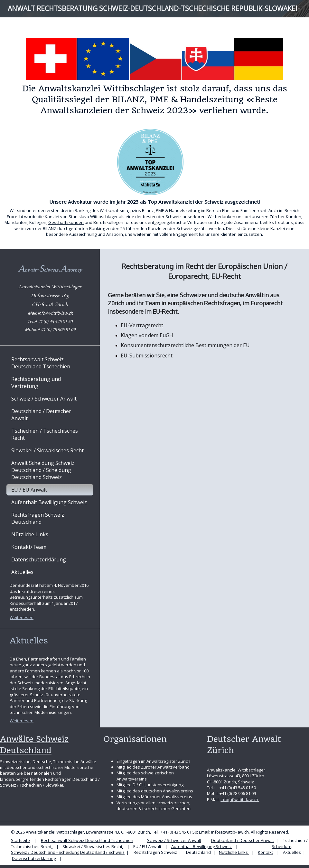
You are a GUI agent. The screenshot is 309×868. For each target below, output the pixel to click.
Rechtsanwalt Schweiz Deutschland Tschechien (87, 840)
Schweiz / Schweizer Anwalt (174, 840)
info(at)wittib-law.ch (240, 799)
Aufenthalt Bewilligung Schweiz (201, 846)
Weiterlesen (22, 617)
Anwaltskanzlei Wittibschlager (55, 832)
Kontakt (265, 852)
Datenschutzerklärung (34, 858)
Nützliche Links (234, 852)
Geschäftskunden (66, 222)
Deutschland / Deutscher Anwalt (243, 840)
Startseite (20, 840)
